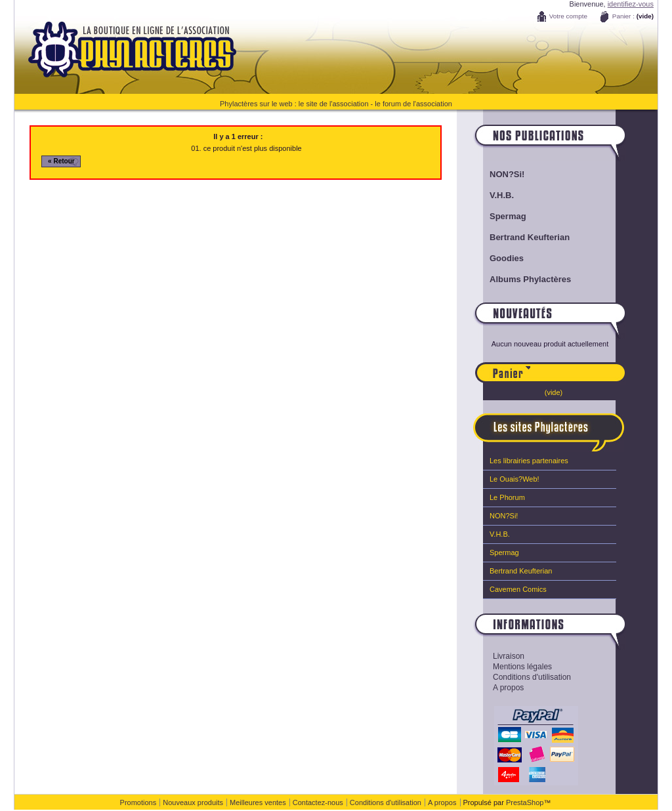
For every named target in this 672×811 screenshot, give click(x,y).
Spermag (508, 216)
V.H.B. (502, 195)
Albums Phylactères (530, 279)
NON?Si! (507, 174)
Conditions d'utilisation (532, 677)
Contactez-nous (318, 802)
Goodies (507, 258)
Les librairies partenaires (529, 461)
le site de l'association (334, 104)
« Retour (61, 161)
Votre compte (568, 16)
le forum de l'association (413, 104)
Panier (578, 367)
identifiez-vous (631, 4)
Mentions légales (522, 667)
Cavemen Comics (518, 589)
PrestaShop (525, 802)
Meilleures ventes (258, 802)
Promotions (138, 802)
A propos (508, 688)
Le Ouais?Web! (514, 479)
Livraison (509, 656)
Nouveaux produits (193, 802)
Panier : (623, 16)
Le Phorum (507, 497)
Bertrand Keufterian (530, 237)
